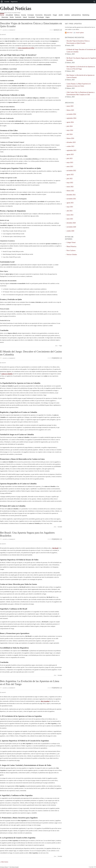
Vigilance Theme (4, 867)
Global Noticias (16, 8)
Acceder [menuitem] (7, 2)
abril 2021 (70, 211)
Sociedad (32, 17)
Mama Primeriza (71, 246)
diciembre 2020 (71, 223)
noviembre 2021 (71, 199)
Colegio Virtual (71, 242)
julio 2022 (70, 179)
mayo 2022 (70, 183)
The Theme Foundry (14, 867)
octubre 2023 (70, 146)
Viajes (47, 17)
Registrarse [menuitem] (14, 2)
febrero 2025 (70, 110)
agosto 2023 (70, 154)
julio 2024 (70, 126)
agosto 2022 (70, 175)
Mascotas (5, 17)
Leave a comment (9, 30)
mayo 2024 (70, 130)
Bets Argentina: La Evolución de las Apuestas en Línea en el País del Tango (30, 683)
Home (2, 15)
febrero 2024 (70, 138)
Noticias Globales (72, 255)
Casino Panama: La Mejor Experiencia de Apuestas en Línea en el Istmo (79, 85)
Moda (12, 17)
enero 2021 (70, 219)
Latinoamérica (76, 15)
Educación (48, 15)
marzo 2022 (70, 187)
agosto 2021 (70, 203)
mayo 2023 (70, 162)
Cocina (23, 15)
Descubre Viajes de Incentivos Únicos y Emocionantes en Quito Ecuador (31, 25)
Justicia (67, 15)
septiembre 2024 (71, 118)
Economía (39, 15)
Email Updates (80, 33)
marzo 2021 (70, 215)
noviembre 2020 (71, 227)
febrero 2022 (70, 191)
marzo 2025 (70, 106)
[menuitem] (2, 2)
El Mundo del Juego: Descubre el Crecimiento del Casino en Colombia (31, 353)
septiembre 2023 (71, 150)
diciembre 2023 (71, 142)
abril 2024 (70, 134)
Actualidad (9, 15)
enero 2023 (70, 167)
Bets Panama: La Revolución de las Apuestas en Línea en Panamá (80, 76)
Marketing (86, 15)
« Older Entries (4, 862)
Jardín (61, 15)
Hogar (55, 15)
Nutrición (18, 17)
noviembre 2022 (71, 171)
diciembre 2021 (71, 195)
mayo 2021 (70, 207)
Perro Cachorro (71, 251)
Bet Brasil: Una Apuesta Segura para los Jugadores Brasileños (27, 534)
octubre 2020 (70, 231)
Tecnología (40, 17)
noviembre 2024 (71, 114)
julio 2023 (70, 158)
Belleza (17, 15)
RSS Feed (70, 33)
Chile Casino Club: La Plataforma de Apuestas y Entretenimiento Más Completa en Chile (81, 93)
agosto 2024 (70, 122)
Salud (25, 17)
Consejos (31, 15)
